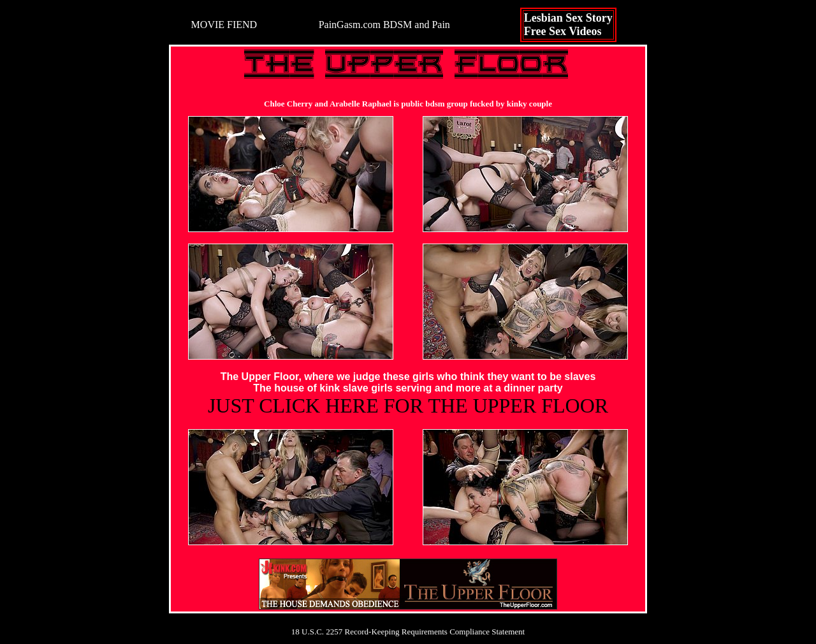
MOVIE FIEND (224, 25)
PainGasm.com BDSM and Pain (384, 25)
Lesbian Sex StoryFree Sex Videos (568, 25)
